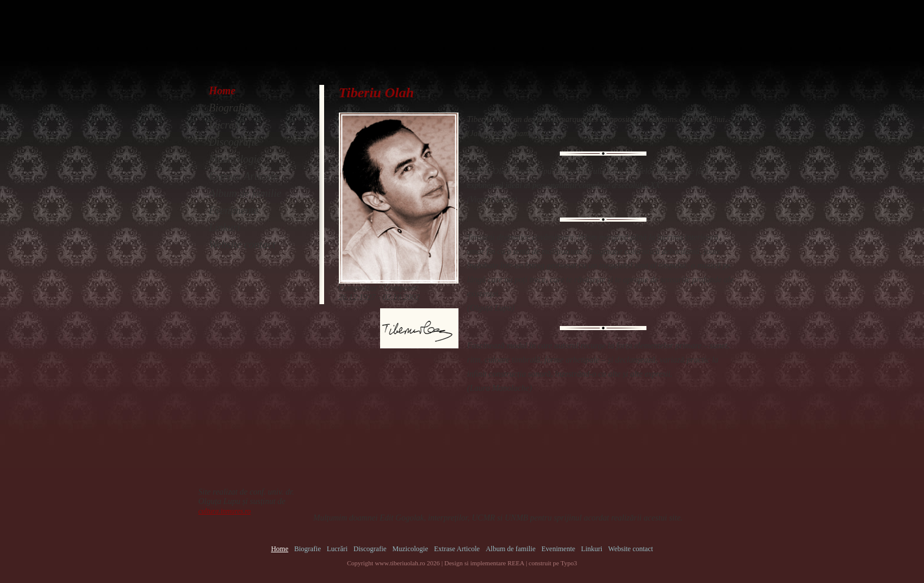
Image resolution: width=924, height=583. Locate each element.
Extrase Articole (244, 176)
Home (222, 91)
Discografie (234, 142)
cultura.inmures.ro (225, 511)
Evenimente (234, 210)
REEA (516, 563)
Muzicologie (235, 159)
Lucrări (225, 125)
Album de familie (245, 193)
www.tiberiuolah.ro (400, 563)
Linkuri (225, 228)
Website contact (242, 245)
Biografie (229, 108)
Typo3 (569, 563)
